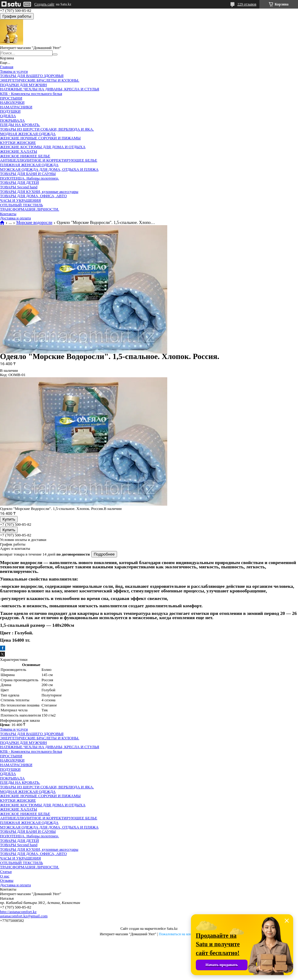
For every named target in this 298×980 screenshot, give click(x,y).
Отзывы (7, 880)
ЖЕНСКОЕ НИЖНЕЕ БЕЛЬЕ (25, 156)
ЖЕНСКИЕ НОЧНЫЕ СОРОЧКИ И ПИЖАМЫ (40, 138)
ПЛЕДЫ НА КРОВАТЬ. (20, 125)
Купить (9, 519)
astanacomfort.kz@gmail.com (24, 916)
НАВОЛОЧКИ (12, 102)
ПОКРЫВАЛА (12, 120)
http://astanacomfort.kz (18, 912)
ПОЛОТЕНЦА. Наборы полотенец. (29, 178)
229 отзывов (247, 4)
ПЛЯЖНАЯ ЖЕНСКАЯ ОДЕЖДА (29, 165)
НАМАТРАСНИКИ (16, 107)
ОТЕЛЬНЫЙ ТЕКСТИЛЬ (21, 205)
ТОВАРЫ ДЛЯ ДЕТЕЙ (19, 182)
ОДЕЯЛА (8, 116)
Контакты (8, 214)
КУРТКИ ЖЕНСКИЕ (18, 143)
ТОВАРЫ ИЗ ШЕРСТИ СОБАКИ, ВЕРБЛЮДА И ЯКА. (47, 129)
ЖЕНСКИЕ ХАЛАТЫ (19, 151)
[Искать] (55, 54)
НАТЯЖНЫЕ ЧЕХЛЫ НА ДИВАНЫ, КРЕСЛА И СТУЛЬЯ (50, 89)
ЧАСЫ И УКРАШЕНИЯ (20, 200)
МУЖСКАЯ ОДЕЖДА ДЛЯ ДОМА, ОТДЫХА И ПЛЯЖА (49, 169)
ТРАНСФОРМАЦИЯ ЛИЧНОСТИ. (30, 209)
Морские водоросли (34, 223)
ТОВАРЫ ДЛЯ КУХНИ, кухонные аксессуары (39, 192)
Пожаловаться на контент (178, 934)
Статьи (6, 872)
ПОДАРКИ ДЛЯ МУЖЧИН (23, 85)
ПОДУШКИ (10, 111)
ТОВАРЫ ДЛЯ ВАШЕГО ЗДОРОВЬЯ (32, 76)
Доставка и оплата (16, 218)
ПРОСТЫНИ (11, 98)
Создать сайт (44, 4)
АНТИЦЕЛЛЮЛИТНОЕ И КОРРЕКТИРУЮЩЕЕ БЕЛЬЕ (49, 160)
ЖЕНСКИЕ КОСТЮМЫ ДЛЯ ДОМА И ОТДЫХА (43, 147)
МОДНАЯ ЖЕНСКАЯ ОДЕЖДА (28, 134)
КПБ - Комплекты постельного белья (31, 94)
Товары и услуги (14, 71)
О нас (5, 876)
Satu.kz (172, 929)
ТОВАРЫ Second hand (19, 187)
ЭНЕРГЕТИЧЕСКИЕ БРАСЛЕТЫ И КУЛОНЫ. (40, 80)
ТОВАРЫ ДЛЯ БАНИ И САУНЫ (28, 174)
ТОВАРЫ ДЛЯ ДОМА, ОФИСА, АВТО (33, 196)
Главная (7, 67)
